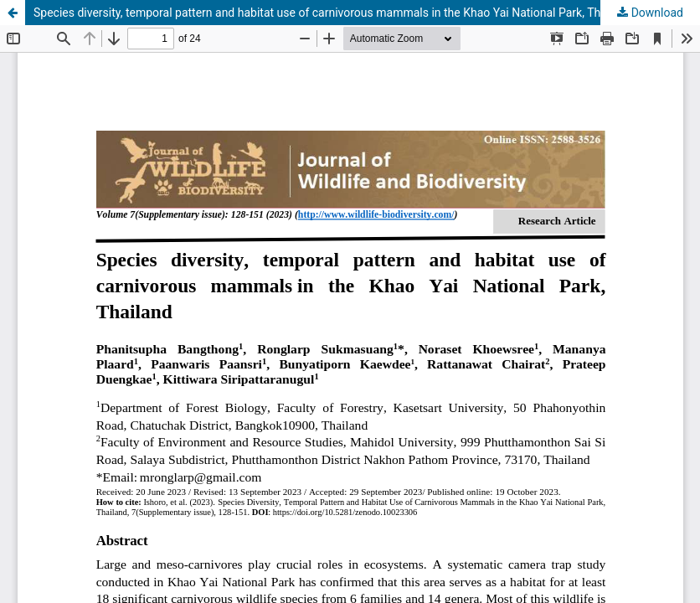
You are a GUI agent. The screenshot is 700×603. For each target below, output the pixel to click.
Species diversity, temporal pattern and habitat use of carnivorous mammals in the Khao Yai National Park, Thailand (333, 13)
